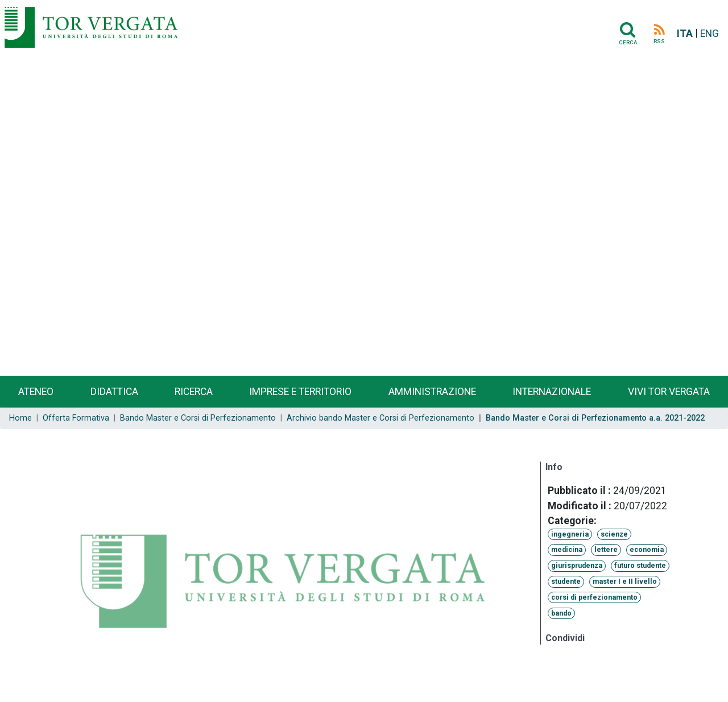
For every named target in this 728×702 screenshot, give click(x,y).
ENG (710, 34)
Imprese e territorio (300, 392)
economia (647, 550)
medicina (567, 550)
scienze (614, 534)
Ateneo (36, 392)
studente (566, 581)
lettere (606, 550)
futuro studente (640, 566)
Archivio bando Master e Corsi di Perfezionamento (380, 418)
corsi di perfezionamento (594, 597)
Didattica (114, 392)
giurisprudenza (577, 566)
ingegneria (570, 534)
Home (20, 418)
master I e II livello (625, 581)
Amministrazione (432, 392)
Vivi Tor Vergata (669, 392)
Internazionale (552, 392)
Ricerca (194, 392)
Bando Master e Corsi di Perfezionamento (198, 418)
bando (561, 613)
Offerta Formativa (76, 418)
